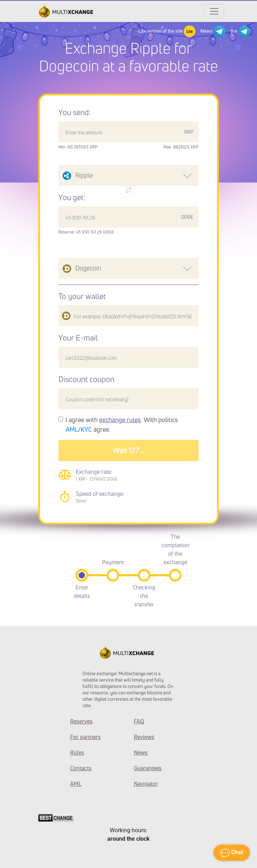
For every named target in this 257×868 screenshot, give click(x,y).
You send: (75, 112)
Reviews (144, 737)
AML (76, 784)
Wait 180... (128, 450)
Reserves (81, 721)
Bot (240, 31)
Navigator (146, 784)
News (213, 31)
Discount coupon (86, 379)
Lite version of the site (167, 31)
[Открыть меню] (214, 11)
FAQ (139, 721)
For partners (85, 737)
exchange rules (120, 420)
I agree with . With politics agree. (122, 424)
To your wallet (82, 296)
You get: (72, 197)
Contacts (81, 768)
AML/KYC (79, 429)
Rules (77, 752)
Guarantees (148, 768)
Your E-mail (78, 338)
